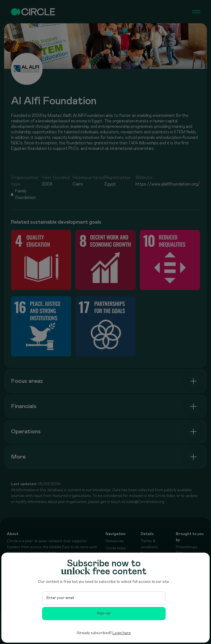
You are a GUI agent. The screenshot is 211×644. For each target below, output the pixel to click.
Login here (122, 633)
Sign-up (104, 613)
